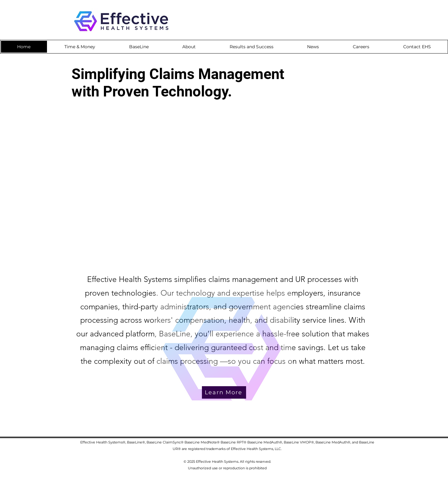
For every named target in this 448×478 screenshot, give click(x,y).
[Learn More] (224, 392)
